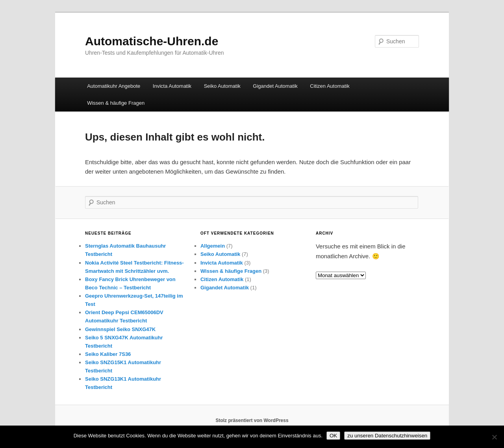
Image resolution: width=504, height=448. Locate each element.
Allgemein (213, 246)
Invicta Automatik (172, 86)
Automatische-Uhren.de (152, 41)
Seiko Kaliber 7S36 (108, 354)
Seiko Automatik (222, 86)
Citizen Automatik (330, 86)
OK (333, 436)
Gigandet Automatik (275, 86)
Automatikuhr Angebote (114, 86)
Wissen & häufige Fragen (116, 103)
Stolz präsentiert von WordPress (252, 420)
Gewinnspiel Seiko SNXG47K (120, 329)
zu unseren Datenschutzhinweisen (387, 436)
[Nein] (494, 437)
